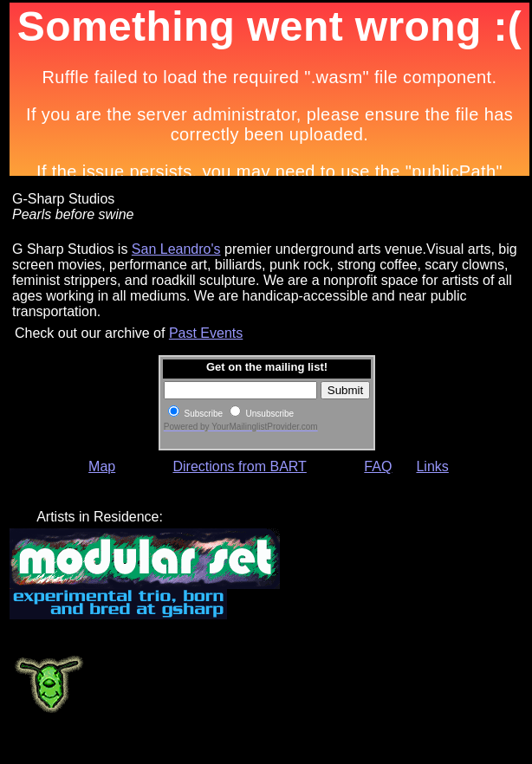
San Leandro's (176, 249)
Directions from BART (239, 466)
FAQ (378, 466)
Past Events (206, 333)
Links (432, 466)
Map (102, 466)
